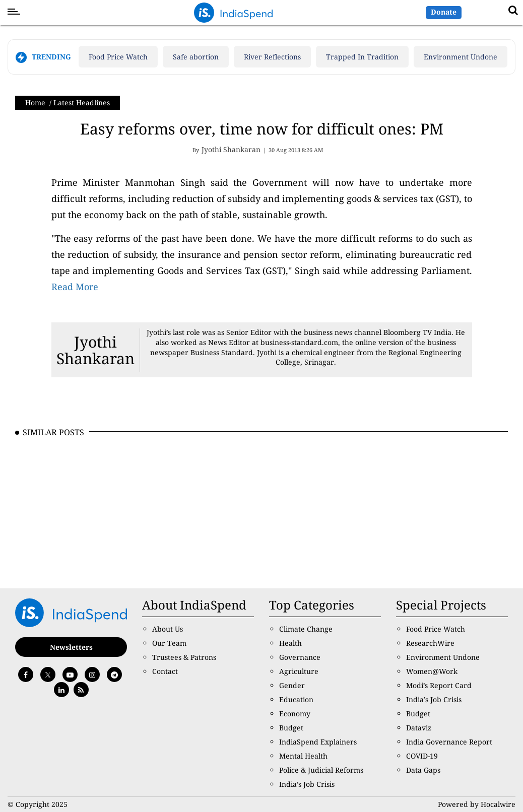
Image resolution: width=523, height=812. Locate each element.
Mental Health (303, 756)
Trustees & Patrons (184, 657)
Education (296, 699)
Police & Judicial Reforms (321, 770)
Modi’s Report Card (439, 685)
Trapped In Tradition (362, 57)
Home (35, 103)
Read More (75, 287)
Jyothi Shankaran (95, 350)
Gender (292, 685)
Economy (295, 714)
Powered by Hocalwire (477, 804)
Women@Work (432, 671)
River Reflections (272, 57)
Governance (300, 657)
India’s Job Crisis (307, 784)
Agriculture (299, 671)
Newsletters (71, 647)
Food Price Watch (118, 57)
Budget (291, 728)
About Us (168, 629)
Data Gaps (423, 770)
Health (290, 643)
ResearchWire (430, 643)
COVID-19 (422, 756)
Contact (165, 671)
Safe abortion (196, 57)
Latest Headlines (82, 103)
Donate (444, 12)
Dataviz (419, 728)
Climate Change (306, 629)
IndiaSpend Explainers (318, 742)
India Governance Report (449, 742)
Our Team (169, 643)
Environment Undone (461, 57)
